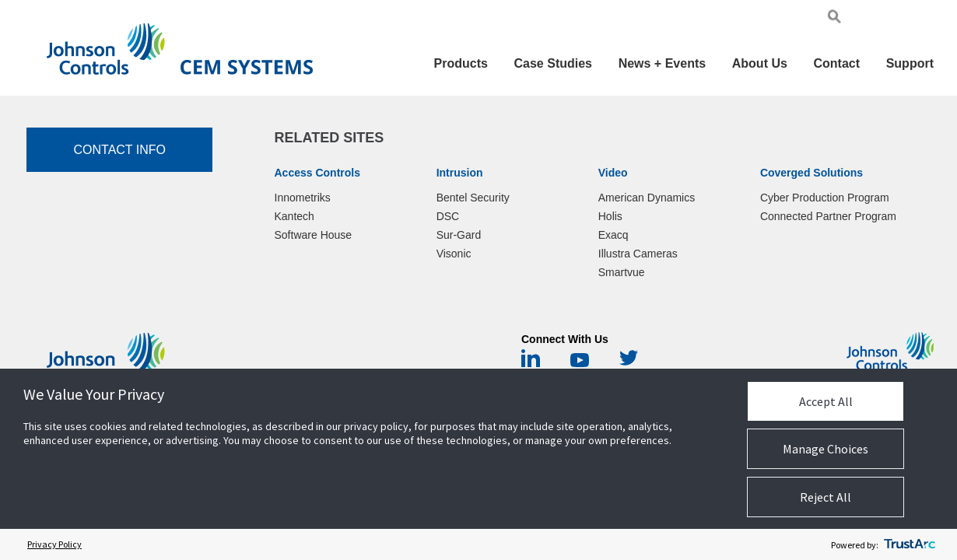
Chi (926, 19)
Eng (869, 19)
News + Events (663, 63)
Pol (908, 19)
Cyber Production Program (825, 198)
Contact (836, 63)
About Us (760, 63)
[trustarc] (910, 544)
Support (910, 63)
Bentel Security (473, 198)
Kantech (294, 216)
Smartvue (622, 272)
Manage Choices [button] (826, 449)
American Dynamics (647, 198)
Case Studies (553, 63)
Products (461, 63)
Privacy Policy (54, 544)
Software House (314, 235)
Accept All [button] (826, 401)
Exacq (613, 235)
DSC (448, 216)
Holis (610, 216)
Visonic (454, 254)
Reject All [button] (826, 497)
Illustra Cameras (638, 254)
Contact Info (119, 150)
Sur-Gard (459, 235)
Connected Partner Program (828, 216)
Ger (890, 19)
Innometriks (303, 198)
